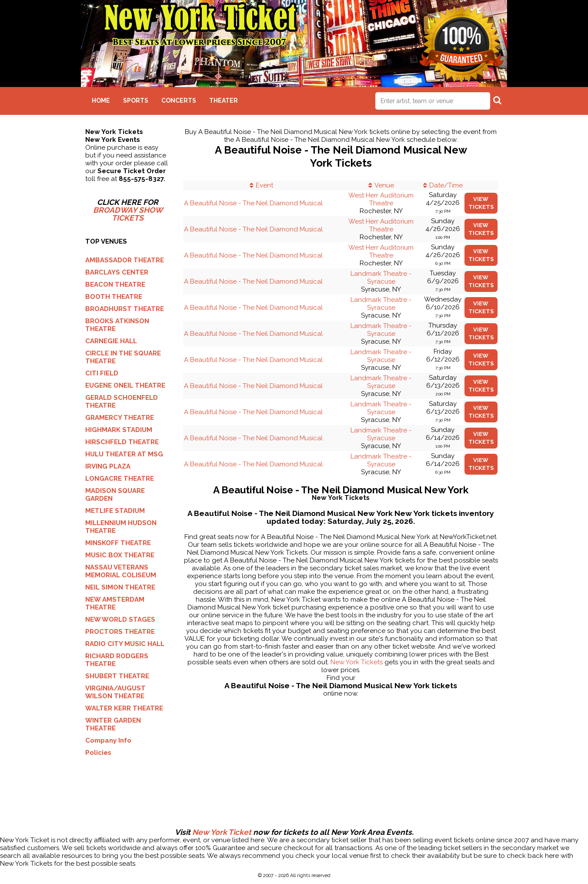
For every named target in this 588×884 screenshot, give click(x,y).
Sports (136, 100)
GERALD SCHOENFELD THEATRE (122, 402)
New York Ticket (222, 832)
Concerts (179, 100)
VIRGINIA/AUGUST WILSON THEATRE (115, 692)
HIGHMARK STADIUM (119, 430)
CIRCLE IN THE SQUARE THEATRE (123, 357)
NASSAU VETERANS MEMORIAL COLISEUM (121, 571)
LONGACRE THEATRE (120, 479)
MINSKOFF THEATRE (118, 543)
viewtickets (481, 203)
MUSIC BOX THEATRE (120, 555)
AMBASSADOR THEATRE (125, 260)
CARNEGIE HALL (111, 341)
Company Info (108, 740)
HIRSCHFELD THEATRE (122, 442)
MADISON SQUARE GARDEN (115, 495)
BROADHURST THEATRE (125, 309)
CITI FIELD (102, 373)
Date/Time (446, 185)
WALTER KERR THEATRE (124, 708)
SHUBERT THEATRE (117, 676)
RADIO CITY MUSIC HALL (125, 644)
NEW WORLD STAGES (120, 619)
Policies (98, 753)
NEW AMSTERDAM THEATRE (115, 603)
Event (264, 185)
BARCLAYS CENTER (117, 272)
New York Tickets (357, 662)
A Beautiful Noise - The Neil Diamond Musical (253, 203)
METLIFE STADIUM (115, 511)
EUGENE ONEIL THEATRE (125, 385)
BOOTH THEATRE (114, 297)
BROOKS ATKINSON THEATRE (117, 325)
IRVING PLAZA (108, 466)
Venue (384, 185)
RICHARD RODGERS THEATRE (117, 660)
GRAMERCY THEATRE (120, 418)
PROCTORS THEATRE (120, 632)
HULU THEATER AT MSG (124, 454)
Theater (224, 100)
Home (101, 100)
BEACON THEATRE (115, 285)
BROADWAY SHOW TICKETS (128, 214)
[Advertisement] (294, 800)
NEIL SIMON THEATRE (120, 587)
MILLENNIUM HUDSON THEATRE (121, 527)
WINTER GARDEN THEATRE (113, 724)
